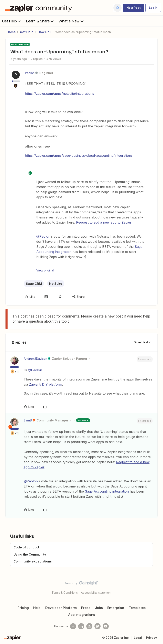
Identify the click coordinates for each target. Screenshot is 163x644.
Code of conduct (26, 547)
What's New (72, 21)
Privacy (151, 638)
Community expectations (33, 561)
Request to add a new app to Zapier (104, 222)
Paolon (30, 73)
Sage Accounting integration (107, 491)
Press (86, 608)
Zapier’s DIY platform (45, 384)
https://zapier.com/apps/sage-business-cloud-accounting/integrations (79, 155)
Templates (137, 608)
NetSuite (56, 284)
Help (37, 608)
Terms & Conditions (65, 593)
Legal (138, 638)
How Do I (44, 32)
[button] (134, 8)
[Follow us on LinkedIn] (81, 626)
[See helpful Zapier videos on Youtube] (106, 626)
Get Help (12, 21)
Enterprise (116, 608)
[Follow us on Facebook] (73, 626)
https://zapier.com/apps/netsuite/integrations (59, 94)
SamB (28, 420)
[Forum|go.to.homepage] (40, 8)
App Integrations (82, 615)
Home (11, 32)
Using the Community (30, 554)
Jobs (99, 608)
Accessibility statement (96, 593)
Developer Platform (61, 608)
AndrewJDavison (35, 359)
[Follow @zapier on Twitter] (98, 626)
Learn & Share (40, 21)
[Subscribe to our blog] (89, 626)
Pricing (23, 608)
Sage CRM (34, 284)
